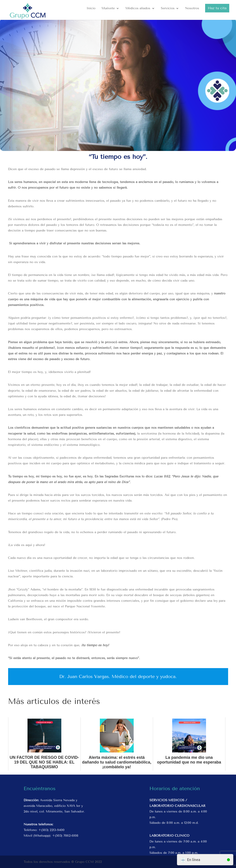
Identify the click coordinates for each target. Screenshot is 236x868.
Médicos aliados (138, 8)
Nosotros (192, 8)
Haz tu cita (217, 8)
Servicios (168, 8)
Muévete (108, 8)
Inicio (91, 8)
